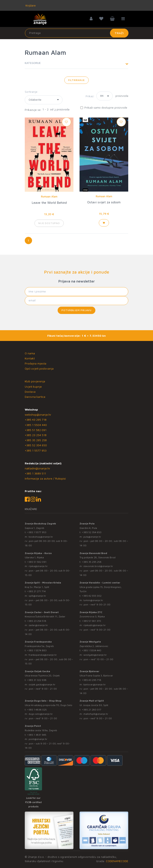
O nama (30, 353)
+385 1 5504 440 (36, 425)
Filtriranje (76, 80)
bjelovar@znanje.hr (95, 684)
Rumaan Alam (49, 196)
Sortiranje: (32, 92)
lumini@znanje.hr (93, 600)
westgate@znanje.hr (95, 655)
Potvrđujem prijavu (76, 310)
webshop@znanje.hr (38, 415)
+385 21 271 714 (36, 591)
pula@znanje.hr (92, 537)
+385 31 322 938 (37, 680)
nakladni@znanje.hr (37, 468)
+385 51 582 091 (36, 430)
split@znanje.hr (37, 596)
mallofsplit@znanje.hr (96, 714)
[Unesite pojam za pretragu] (77, 33)
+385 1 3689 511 (35, 473)
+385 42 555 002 (92, 596)
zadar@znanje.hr (38, 625)
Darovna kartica (35, 397)
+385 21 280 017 (92, 710)
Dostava (30, 392)
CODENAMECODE (117, 861)
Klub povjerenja (35, 381)
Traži (119, 33)
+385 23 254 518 (36, 435)
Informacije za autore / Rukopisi (45, 478)
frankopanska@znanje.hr (43, 655)
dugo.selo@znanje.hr (41, 714)
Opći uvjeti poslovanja (39, 368)
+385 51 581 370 (92, 621)
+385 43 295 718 (36, 420)
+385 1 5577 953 (36, 450)
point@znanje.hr (38, 739)
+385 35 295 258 (36, 440)
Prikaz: (90, 96)
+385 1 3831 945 (37, 735)
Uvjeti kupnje (33, 387)
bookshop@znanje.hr (41, 537)
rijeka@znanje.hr (38, 566)
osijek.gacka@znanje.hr (42, 684)
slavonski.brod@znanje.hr (98, 566)
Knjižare (30, 5)
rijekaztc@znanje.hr (95, 625)
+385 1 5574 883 (37, 650)
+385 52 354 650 (36, 445)
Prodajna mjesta (36, 363)
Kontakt (30, 358)
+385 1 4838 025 (37, 710)
